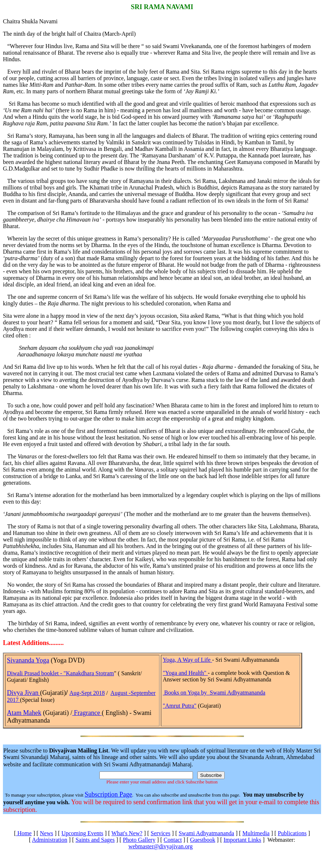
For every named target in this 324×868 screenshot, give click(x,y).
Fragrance (87, 713)
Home (24, 833)
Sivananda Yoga (28, 660)
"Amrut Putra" (180, 706)
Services (161, 833)
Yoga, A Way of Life (187, 660)
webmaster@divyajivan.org (161, 846)
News (47, 833)
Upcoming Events (82, 833)
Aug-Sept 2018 (87, 693)
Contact (173, 840)
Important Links (242, 840)
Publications (292, 833)
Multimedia (256, 833)
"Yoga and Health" (185, 673)
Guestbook (203, 840)
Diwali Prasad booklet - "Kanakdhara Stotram (60, 673)
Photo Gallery (139, 840)
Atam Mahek (24, 713)
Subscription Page (108, 794)
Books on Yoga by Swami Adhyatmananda (215, 693)
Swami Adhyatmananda (206, 833)
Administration (50, 840)
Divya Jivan (23, 693)
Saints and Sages (95, 840)
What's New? (127, 833)
